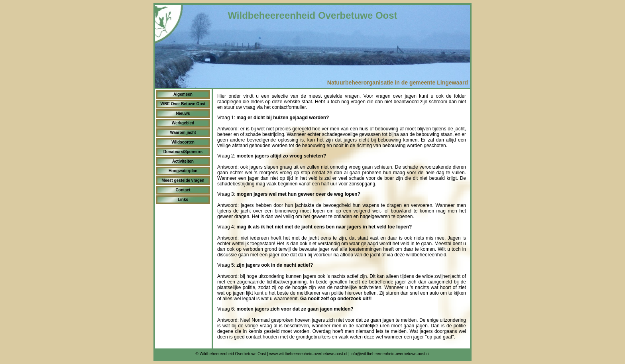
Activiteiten (183, 161)
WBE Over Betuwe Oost (183, 104)
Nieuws (183, 113)
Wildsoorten (183, 142)
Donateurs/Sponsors (183, 152)
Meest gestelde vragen (183, 180)
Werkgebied (183, 123)
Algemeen (183, 94)
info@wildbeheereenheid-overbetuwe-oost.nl (390, 354)
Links (183, 200)
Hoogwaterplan (183, 171)
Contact (183, 190)
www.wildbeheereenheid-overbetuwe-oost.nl (309, 354)
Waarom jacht (183, 133)
